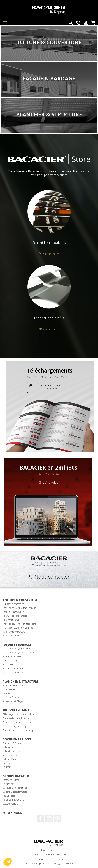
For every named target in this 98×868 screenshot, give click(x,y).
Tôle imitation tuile (12, 620)
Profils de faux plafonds (14, 697)
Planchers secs (10, 689)
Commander (49, 254)
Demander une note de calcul (17, 722)
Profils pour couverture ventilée (18, 628)
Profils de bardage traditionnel (17, 649)
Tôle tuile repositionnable (15, 616)
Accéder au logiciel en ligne (16, 726)
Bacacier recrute (10, 804)
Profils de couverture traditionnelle (19, 608)
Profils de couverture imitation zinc (19, 624)
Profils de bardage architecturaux (18, 653)
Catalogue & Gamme (13, 743)
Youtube (49, 819)
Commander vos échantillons (17, 718)
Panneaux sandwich (12, 657)
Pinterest (58, 819)
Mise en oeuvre (10, 755)
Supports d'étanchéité (13, 604)
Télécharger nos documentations (18, 714)
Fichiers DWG (9, 759)
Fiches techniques (11, 751)
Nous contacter (49, 577)
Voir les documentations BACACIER (47, 387)
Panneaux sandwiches (13, 612)
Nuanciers (8, 763)
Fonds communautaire (13, 800)
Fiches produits (10, 747)
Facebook (40, 819)
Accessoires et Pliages (13, 636)
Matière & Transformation (15, 792)
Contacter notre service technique (19, 730)
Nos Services (9, 796)
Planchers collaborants (13, 685)
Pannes (6, 693)
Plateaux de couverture (14, 632)
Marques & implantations (15, 788)
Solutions (7, 767)
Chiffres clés (9, 784)
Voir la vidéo (48, 483)
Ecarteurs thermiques (13, 668)
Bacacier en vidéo (11, 780)
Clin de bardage (10, 661)
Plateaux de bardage (13, 665)
